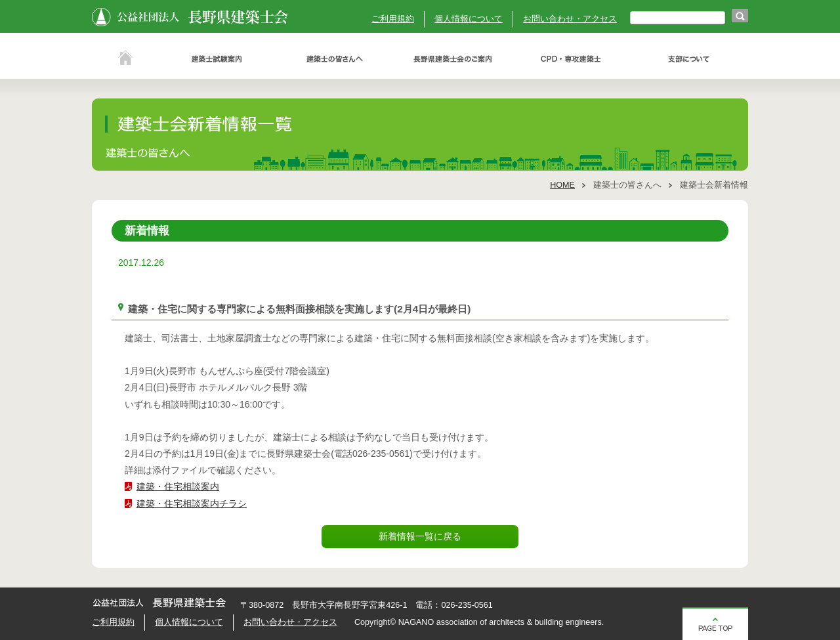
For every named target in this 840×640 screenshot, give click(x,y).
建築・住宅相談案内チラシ (192, 503)
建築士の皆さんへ (335, 59)
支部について (689, 59)
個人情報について (469, 19)
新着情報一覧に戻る (420, 536)
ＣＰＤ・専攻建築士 (571, 59)
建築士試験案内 (217, 59)
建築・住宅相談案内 (178, 486)
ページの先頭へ (715, 624)
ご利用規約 (393, 19)
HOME (562, 185)
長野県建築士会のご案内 (453, 59)
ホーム (125, 59)
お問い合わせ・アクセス (570, 19)
